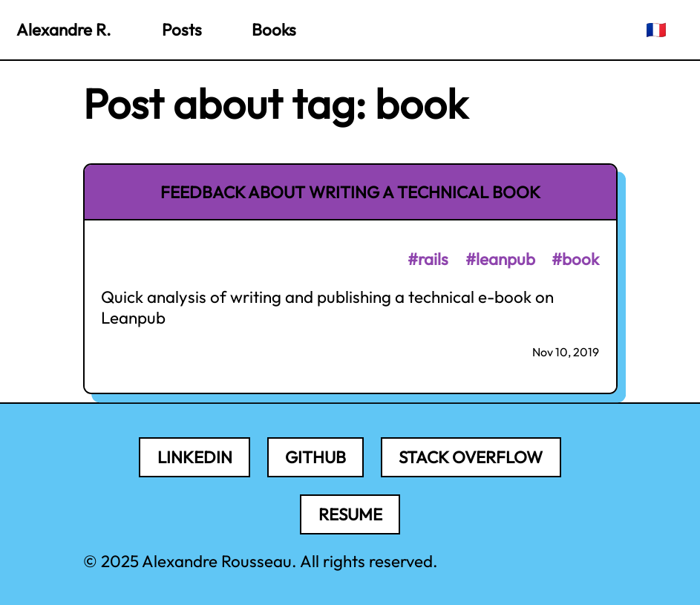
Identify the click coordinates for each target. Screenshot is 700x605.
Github (315, 457)
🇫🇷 (656, 30)
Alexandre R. (64, 30)
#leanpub (500, 259)
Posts (182, 30)
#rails (428, 259)
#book (575, 259)
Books (274, 30)
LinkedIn (195, 457)
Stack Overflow (471, 457)
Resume (350, 514)
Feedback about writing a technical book (350, 192)
